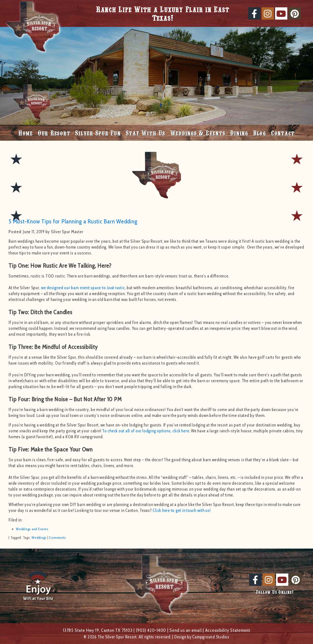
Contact (283, 133)
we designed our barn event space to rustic (83, 288)
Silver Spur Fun (98, 133)
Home (26, 133)
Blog (260, 133)
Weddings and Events (32, 529)
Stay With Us (145, 133)
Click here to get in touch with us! (182, 510)
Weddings (39, 538)
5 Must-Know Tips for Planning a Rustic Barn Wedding (73, 221)
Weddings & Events (198, 133)
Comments (57, 538)
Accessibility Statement (228, 630)
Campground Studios (211, 637)
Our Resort (54, 133)
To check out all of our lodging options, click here (146, 431)
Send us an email (185, 630)
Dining (239, 133)
